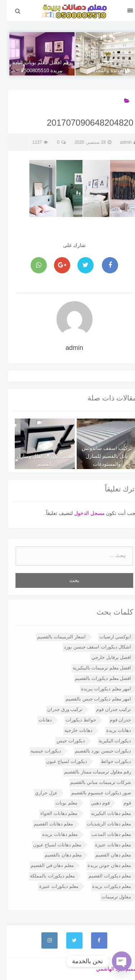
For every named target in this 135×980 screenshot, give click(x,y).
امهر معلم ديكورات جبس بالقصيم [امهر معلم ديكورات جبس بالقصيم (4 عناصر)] (91, 699)
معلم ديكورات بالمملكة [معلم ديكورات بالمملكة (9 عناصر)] (46, 876)
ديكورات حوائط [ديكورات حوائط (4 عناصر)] (109, 761)
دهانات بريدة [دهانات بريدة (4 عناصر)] (112, 730)
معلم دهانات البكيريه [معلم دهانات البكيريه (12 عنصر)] (104, 813)
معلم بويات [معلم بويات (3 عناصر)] (60, 803)
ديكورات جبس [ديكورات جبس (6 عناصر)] (64, 741)
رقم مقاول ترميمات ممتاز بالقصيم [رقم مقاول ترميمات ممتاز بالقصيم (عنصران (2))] (91, 772)
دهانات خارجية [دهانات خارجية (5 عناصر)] (72, 730)
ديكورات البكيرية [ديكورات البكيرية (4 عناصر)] (108, 741)
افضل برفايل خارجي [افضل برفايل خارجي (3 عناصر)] (104, 657)
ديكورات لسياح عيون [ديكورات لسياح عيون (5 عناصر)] (60, 761)
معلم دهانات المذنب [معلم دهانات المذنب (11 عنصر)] (104, 834)
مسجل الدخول (83, 513)
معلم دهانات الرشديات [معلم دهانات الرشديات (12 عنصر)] (102, 824)
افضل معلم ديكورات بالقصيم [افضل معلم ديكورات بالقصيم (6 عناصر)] (96, 678)
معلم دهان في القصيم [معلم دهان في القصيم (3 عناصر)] (45, 865)
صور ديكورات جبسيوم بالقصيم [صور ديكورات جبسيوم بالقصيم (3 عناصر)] (94, 793)
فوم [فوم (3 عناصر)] (120, 803)
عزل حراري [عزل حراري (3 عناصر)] (39, 793)
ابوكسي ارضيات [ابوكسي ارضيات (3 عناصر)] (109, 637)
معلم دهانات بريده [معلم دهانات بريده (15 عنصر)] (53, 834)
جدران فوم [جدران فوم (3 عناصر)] (114, 720)
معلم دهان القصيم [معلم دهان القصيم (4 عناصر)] (106, 855)
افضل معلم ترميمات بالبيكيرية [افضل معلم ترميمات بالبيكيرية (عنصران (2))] (95, 668)
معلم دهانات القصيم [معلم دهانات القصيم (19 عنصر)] (47, 824)
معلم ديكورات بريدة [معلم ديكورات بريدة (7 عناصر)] (105, 886)
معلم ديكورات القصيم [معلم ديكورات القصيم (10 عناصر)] (103, 876)
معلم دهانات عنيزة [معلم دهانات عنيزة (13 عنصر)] (106, 845)
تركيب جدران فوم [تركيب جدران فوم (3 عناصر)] (107, 709)
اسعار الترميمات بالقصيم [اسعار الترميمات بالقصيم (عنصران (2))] (55, 637)
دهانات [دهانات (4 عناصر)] (38, 720)
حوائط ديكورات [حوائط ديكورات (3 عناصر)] (74, 720)
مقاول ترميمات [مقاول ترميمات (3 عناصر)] (110, 897)
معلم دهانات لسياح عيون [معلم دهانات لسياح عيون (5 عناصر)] (51, 845)
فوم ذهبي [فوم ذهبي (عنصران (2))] (94, 803)
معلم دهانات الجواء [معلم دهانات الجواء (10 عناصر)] (52, 813)
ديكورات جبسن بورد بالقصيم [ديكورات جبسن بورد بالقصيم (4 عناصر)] (96, 751)
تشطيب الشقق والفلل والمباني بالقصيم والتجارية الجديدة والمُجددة (101, 62)
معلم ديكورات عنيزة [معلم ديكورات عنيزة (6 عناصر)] (52, 886)
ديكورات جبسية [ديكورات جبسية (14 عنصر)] (39, 751)
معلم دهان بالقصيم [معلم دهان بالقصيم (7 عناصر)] (56, 855)
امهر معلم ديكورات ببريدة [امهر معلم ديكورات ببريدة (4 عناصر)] (99, 689)
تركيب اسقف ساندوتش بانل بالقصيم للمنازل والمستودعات (100, 456)
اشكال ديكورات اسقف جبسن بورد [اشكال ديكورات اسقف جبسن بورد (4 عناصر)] (91, 647)
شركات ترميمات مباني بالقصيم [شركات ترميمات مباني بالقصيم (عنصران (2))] (94, 782)
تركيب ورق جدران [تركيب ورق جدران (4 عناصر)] (58, 709)
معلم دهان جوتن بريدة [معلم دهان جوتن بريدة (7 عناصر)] (103, 865)
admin (122, 142)
